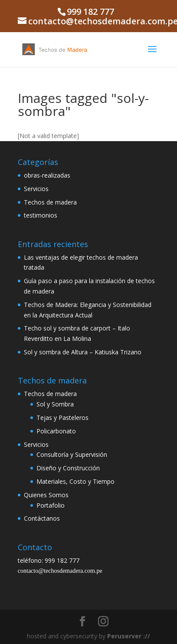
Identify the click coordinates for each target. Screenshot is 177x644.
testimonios (41, 215)
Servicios (36, 189)
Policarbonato (56, 431)
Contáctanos (42, 518)
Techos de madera (50, 202)
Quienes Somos (46, 495)
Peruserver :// (129, 636)
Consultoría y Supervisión (72, 454)
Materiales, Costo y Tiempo (75, 481)
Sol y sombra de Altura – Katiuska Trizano (83, 352)
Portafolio (51, 505)
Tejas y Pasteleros (62, 418)
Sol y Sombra (55, 404)
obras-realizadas (47, 175)
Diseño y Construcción (68, 468)
